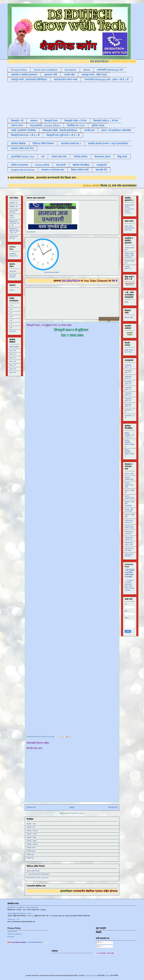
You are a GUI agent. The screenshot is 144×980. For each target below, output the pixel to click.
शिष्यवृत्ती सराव (51, 121)
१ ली (11, 306)
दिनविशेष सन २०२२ (76, 125)
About (87, 70)
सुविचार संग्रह (98, 125)
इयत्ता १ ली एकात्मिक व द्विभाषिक (116, 130)
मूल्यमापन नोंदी (51, 75)
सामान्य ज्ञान (17, 125)
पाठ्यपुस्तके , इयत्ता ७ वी (128, 400)
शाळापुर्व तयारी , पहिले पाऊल (94, 75)
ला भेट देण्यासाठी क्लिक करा (46, 942)
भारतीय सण (89, 130)
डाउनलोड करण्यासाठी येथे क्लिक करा (45, 178)
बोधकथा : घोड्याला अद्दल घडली (129, 485)
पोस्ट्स (100, 943)
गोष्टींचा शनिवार (81, 157)
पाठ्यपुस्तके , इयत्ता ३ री (128, 377)
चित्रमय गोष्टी (129, 318)
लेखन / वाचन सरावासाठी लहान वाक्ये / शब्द (130, 228)
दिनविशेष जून (30, 858)
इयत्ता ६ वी (13, 369)
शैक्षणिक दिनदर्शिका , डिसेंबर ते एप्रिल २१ (129, 453)
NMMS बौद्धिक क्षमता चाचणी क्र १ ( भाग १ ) (20, 914)
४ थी (11, 317)
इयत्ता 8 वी (12, 331)
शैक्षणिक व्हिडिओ (14, 347)
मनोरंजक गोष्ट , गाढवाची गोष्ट (129, 538)
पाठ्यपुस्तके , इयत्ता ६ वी (128, 394)
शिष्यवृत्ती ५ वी (17, 121)
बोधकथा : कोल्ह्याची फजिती (130, 497)
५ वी (11, 320)
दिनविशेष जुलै (30, 855)
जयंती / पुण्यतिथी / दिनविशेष (23, 130)
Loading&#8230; (73, 535)
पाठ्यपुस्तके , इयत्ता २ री (128, 372)
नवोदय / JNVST (12, 217)
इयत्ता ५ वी (13, 365)
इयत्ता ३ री (12, 358)
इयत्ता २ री (12, 354)
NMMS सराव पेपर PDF (14, 237)
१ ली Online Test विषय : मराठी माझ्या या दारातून (130, 573)
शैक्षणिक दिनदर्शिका (81, 165)
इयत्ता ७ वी (13, 373)
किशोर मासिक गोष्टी (80, 170)
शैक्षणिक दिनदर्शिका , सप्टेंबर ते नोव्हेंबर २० (130, 443)
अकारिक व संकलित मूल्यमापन (24, 75)
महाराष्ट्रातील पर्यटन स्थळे (66, 79)
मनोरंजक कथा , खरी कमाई (129, 555)
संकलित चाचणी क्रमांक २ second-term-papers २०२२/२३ (129, 209)
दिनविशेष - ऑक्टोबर (32, 844)
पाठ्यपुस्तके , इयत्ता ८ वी (128, 405)
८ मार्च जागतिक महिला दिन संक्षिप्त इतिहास (38, 874)
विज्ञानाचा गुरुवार (102, 157)
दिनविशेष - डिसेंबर (32, 837)
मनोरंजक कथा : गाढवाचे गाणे (129, 521)
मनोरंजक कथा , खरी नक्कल (129, 549)
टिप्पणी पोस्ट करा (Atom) (77, 813)
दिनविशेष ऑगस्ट (31, 851)
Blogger (108, 975)
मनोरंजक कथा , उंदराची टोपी (129, 533)
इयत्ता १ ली (13, 351)
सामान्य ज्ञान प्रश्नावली (13, 276)
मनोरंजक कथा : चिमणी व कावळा (129, 527)
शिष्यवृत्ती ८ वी (13, 206)
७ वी (11, 328)
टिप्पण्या (100, 946)
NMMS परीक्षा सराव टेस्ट (22, 148)
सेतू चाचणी (61, 165)
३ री (11, 313)
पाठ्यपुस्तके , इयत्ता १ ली (128, 366)
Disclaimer (70, 70)
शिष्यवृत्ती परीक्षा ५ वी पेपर (76, 121)
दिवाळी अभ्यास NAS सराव (129, 351)
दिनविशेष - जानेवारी (32, 834)
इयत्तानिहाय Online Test (23, 157)
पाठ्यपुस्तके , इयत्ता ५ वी (128, 389)
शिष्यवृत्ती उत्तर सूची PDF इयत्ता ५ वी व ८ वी (14, 231)
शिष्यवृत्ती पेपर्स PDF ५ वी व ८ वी (25, 135)
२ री (11, 309)
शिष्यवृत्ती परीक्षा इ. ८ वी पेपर (106, 121)
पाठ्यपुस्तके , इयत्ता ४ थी (128, 383)
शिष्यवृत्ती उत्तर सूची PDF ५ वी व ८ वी (63, 135)
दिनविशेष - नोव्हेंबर (32, 841)
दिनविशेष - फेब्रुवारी (32, 831)
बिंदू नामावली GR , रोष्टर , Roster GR (38, 878)
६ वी (11, 324)
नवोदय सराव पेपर (59, 157)
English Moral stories (23, 170)
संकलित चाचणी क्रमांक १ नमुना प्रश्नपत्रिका (108, 143)
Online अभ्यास (42, 165)
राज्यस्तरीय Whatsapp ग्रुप (110, 70)
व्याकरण (34, 121)
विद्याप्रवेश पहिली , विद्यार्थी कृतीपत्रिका (60, 130)
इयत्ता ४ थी (13, 362)
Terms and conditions (46, 70)
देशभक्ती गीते (101, 170)
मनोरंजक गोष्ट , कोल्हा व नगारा (129, 544)
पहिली (126, 302)
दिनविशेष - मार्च (31, 827)
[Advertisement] (64, 100)
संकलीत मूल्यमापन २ (128, 268)
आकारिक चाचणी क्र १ (71, 143)
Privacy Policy (19, 70)
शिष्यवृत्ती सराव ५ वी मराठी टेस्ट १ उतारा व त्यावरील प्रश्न (23, 908)
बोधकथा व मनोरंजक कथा (53, 170)
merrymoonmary (91, 975)
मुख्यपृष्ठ (72, 807)
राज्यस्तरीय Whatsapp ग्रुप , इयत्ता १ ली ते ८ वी (106, 79)
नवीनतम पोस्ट (31, 807)
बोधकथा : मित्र (129, 474)
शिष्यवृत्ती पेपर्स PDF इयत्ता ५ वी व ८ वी (14, 223)
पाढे (43, 157)
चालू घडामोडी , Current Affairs (45, 125)
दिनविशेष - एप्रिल (31, 824)
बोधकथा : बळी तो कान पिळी (129, 510)
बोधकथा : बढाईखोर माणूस (129, 478)
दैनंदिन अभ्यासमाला (20, 165)
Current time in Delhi (51, 272)
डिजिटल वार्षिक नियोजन (43, 143)
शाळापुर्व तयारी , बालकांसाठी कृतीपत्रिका (29, 79)
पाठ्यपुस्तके (102, 165)
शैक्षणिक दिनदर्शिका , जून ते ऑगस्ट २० (129, 435)
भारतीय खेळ (69, 75)
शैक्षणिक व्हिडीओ (18, 143)
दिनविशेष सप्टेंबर (31, 848)
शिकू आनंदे (122, 157)
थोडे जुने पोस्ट (113, 807)
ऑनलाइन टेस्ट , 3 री (13, 919)
